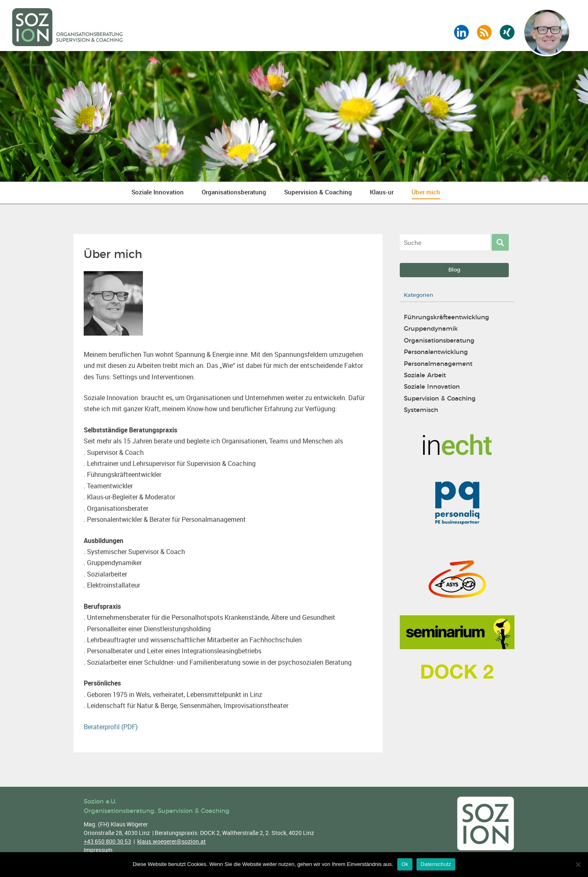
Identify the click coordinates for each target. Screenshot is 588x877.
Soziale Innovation (158, 192)
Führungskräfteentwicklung (447, 317)
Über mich (426, 192)
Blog (454, 270)
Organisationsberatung (234, 192)
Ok (405, 864)
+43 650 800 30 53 (107, 841)
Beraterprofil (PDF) (111, 727)
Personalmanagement (438, 364)
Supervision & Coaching (318, 192)
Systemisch (421, 410)
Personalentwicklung (436, 352)
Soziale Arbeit (425, 375)
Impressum (98, 850)
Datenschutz (436, 864)
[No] (578, 864)
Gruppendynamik (431, 329)
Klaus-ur (382, 192)
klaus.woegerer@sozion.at (171, 841)
